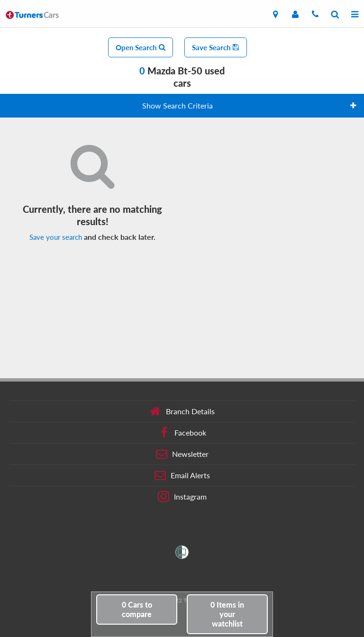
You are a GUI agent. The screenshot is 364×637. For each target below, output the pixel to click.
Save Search (216, 47)
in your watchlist (227, 614)
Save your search (56, 237)
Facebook (182, 433)
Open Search (141, 47)
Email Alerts (182, 475)
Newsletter (182, 454)
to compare (137, 609)
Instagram (182, 497)
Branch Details (182, 411)
